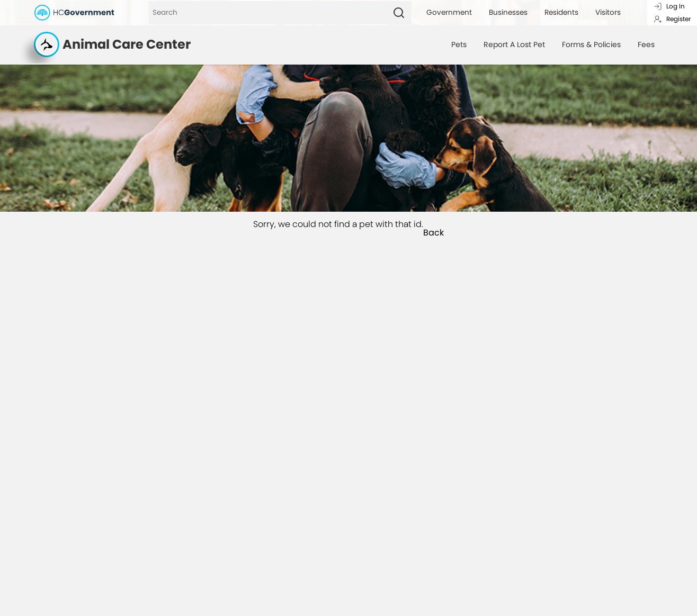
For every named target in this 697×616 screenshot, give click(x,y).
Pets (459, 44)
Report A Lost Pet (514, 44)
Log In (669, 6)
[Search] (267, 13)
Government (449, 12)
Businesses (508, 12)
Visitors (608, 12)
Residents (561, 12)
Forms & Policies (591, 44)
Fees (646, 44)
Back (434, 233)
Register (672, 19)
